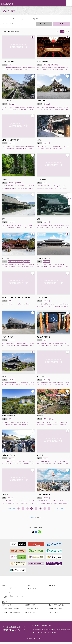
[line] (39, 532)
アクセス (28, 585)
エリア (13, 19)
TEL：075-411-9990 (38, 632)
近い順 (67, 32)
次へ (58, 508)
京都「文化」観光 (7, 605)
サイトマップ (6, 593)
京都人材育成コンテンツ (55, 609)
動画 (4, 585)
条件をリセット (44, 24)
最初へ (10, 508)
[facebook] (36, 532)
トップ (32, 517)
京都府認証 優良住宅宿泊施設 (11, 609)
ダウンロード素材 (7, 588)
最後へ (62, 508)
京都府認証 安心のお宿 (32, 609)
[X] (33, 532)
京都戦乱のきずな (30, 605)
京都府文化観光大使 (54, 612)
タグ (59, 19)
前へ (14, 508)
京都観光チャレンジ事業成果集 (11, 612)
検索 (61, 24)
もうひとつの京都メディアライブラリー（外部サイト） (13, 597)
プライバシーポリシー (32, 588)
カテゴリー (36, 19)
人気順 (62, 32)
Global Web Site (30, 612)
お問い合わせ (52, 585)
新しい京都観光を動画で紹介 (57, 605)
